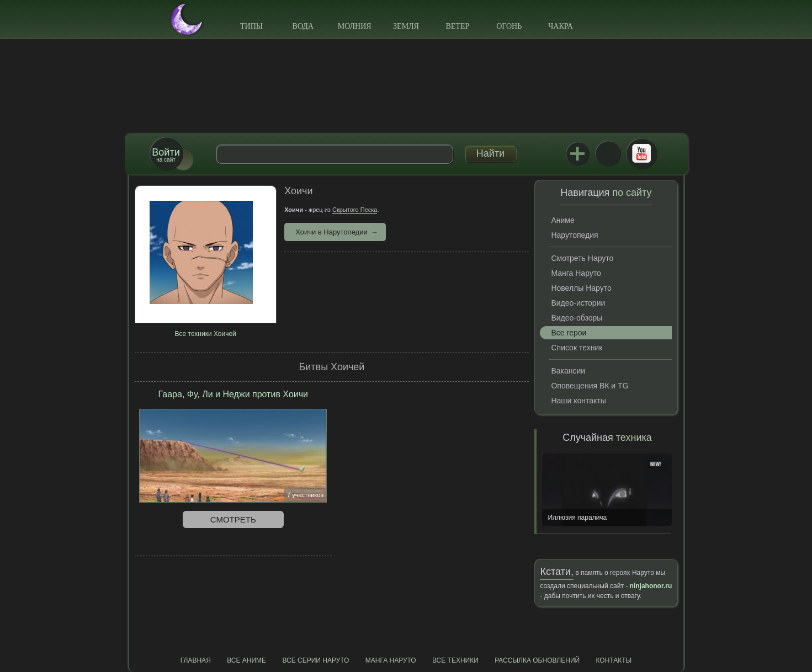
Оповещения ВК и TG (590, 386)
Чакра (561, 26)
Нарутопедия (574, 235)
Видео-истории (578, 303)
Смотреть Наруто (582, 258)
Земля (406, 26)
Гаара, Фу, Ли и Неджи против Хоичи (233, 394)
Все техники (455, 660)
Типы (251, 26)
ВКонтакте (608, 153)
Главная (196, 660)
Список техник (577, 348)
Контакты (614, 660)
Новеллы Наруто (581, 288)
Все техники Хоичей (206, 334)
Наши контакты (578, 401)
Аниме (562, 220)
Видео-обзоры (577, 318)
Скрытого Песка (355, 210)
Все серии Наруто (315, 660)
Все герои (569, 333)
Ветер (457, 26)
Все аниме (246, 660)
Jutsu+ (577, 153)
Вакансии (568, 371)
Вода (303, 26)
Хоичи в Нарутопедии (331, 232)
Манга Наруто (576, 273)
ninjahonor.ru (651, 586)
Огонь (509, 26)
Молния (355, 26)
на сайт (166, 155)
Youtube (641, 153)
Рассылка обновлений (537, 660)
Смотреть (233, 519)
